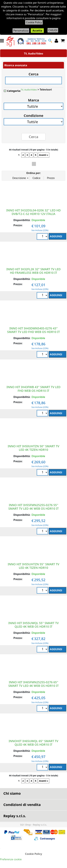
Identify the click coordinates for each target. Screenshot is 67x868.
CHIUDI (53, 30)
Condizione (33, 114)
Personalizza (21, 31)
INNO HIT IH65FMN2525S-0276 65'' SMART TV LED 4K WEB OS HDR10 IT (34, 684)
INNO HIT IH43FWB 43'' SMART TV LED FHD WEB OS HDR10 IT (33, 389)
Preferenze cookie (11, 859)
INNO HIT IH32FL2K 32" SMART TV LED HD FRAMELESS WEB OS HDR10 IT (34, 271)
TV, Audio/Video (33, 54)
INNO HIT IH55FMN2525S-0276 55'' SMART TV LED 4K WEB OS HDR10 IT (34, 507)
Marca (33, 99)
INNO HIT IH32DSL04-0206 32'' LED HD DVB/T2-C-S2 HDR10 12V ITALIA (33, 212)
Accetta (37, 31)
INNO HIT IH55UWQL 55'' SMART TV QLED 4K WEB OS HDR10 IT (34, 625)
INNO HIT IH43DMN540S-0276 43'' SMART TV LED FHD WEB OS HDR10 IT (33, 330)
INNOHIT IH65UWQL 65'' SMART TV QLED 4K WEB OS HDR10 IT (33, 743)
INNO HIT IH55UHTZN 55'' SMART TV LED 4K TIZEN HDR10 (33, 566)
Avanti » (44, 155)
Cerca (33, 73)
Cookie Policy (34, 22)
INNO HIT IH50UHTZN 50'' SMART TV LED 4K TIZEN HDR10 (33, 448)
